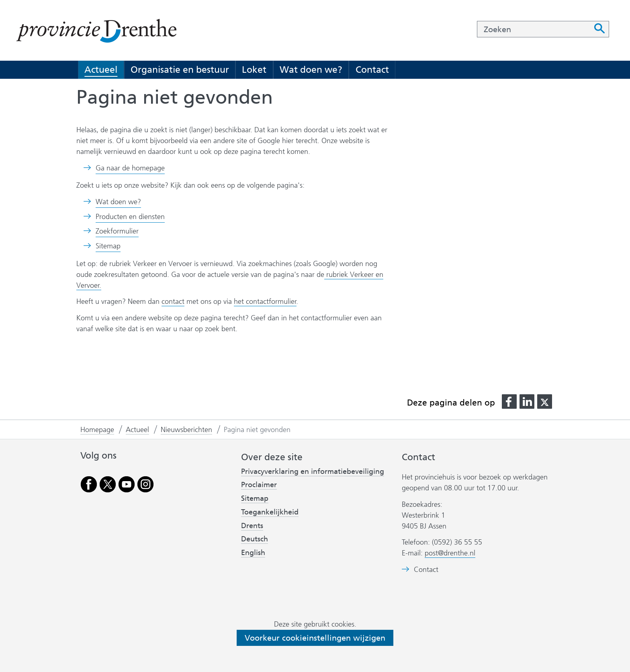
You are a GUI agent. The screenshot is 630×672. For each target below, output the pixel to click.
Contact (372, 70)
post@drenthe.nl (450, 553)
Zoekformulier (117, 231)
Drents (252, 526)
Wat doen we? (311, 70)
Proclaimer (259, 485)
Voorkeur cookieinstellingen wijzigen (315, 638)
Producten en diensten (130, 217)
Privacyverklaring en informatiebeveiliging (313, 471)
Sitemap (108, 246)
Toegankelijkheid (270, 512)
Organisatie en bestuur (180, 70)
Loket (254, 70)
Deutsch (255, 539)
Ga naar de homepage (130, 168)
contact (173, 301)
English (253, 553)
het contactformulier (265, 301)
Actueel (101, 70)
